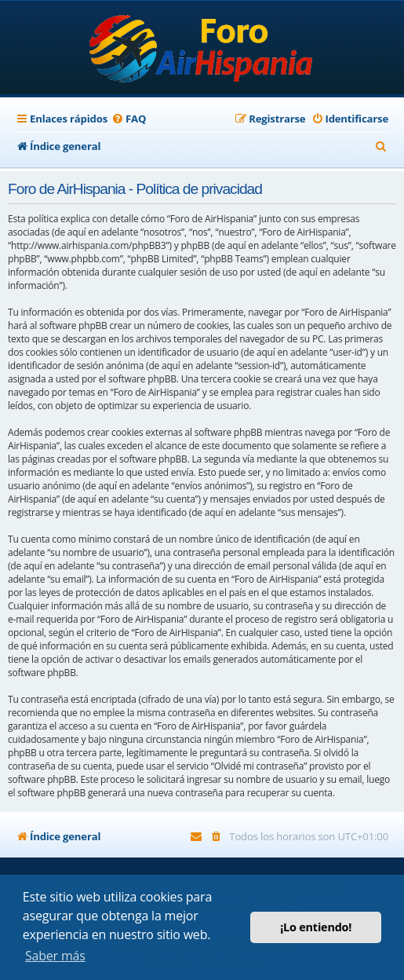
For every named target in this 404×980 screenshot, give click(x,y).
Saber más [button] (55, 956)
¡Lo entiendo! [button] (316, 927)
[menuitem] (129, 119)
